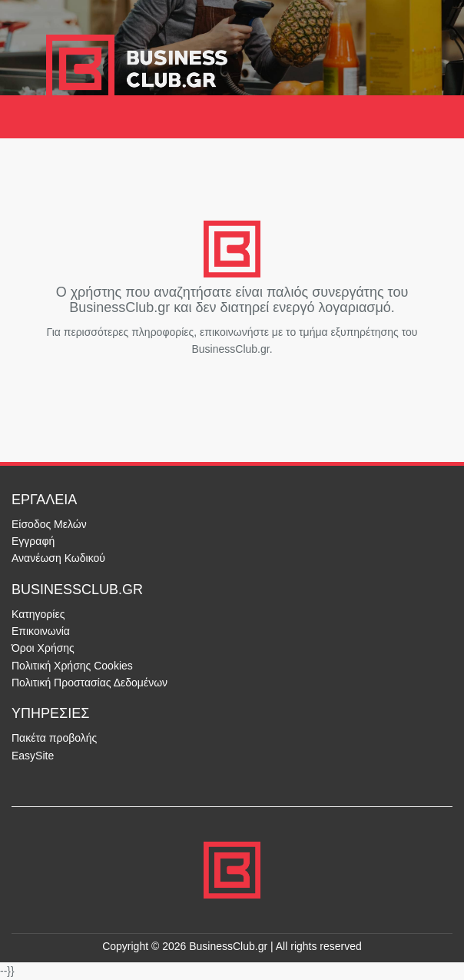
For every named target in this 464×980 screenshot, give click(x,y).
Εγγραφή (33, 541)
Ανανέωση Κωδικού (58, 558)
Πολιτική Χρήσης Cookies (72, 666)
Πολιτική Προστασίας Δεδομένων (89, 683)
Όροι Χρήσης (43, 648)
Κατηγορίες (38, 614)
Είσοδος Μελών (49, 524)
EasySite (33, 756)
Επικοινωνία (41, 631)
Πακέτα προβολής (54, 738)
